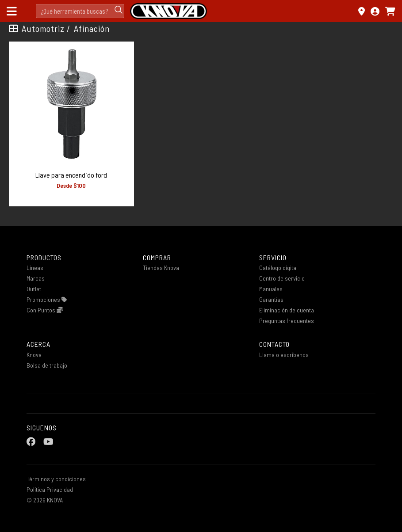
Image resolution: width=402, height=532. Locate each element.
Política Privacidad (50, 489)
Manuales (271, 289)
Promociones (47, 299)
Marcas (36, 278)
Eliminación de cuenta (287, 310)
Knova (34, 355)
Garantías (271, 299)
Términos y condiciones (56, 479)
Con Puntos (45, 310)
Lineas (35, 268)
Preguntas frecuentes (287, 321)
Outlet (34, 289)
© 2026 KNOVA (45, 500)
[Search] (80, 11)
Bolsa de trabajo (47, 365)
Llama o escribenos (284, 355)
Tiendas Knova (161, 268)
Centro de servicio (282, 278)
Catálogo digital (278, 268)
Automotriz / (46, 28)
